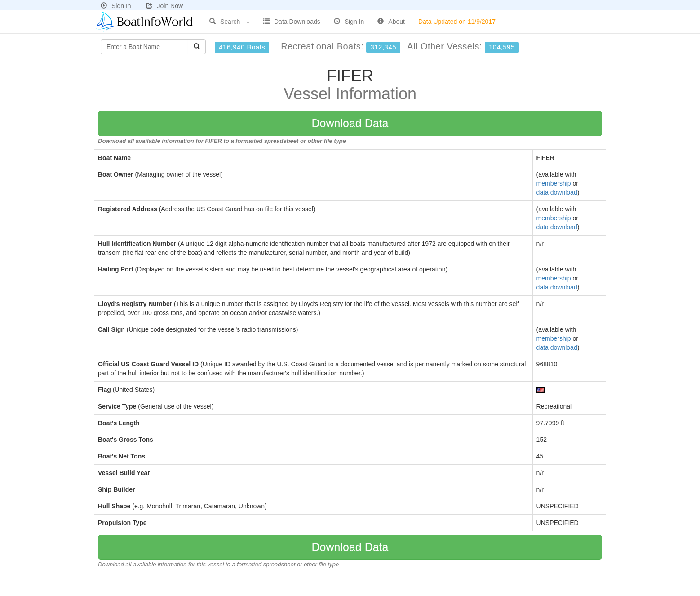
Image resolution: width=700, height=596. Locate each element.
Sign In (116, 6)
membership (554, 183)
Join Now (164, 6)
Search (230, 22)
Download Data (350, 123)
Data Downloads (292, 22)
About (391, 22)
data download (557, 192)
